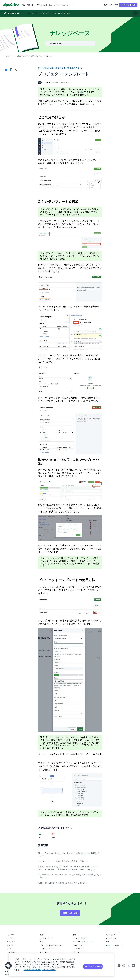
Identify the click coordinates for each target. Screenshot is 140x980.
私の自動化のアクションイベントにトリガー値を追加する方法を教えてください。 (70, 876)
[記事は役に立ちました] (40, 834)
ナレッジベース (10, 56)
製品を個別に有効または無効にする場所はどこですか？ (63, 883)
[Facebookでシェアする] (6, 70)
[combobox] (104, 5)
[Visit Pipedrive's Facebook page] (119, 966)
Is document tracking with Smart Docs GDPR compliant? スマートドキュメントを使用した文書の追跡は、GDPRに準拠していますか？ (69, 868)
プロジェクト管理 (28, 56)
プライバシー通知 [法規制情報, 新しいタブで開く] (49, 970)
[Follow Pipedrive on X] (129, 966)
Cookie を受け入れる (93, 966)
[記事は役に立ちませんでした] (53, 834)
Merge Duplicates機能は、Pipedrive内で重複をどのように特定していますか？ (69, 855)
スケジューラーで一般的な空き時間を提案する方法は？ (63, 861)
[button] (8, 966)
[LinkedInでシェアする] (11, 70)
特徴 (18, 56)
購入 (82, 92)
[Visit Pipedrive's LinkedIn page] (133, 966)
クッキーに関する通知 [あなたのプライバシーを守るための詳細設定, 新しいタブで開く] (32, 970)
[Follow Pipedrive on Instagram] (124, 966)
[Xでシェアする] (16, 70)
